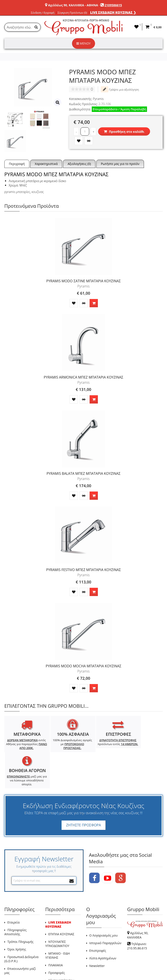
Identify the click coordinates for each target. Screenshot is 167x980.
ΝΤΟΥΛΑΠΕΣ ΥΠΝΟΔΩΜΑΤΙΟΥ (57, 913)
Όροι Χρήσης (17, 918)
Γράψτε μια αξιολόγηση (120, 89)
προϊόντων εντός (103, 744)
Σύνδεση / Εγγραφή (43, 13)
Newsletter (97, 935)
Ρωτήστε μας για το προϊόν (120, 164)
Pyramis (98, 99)
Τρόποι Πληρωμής (20, 911)
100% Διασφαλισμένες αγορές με (63, 744)
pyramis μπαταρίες (17, 192)
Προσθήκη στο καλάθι (124, 131)
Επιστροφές (98, 920)
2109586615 (113, 5)
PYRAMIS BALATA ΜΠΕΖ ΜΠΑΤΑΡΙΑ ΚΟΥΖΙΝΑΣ (83, 473)
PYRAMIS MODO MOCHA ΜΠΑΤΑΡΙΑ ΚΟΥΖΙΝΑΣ (83, 666)
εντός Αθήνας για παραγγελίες (24, 746)
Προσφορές (57, 942)
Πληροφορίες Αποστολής (15, 901)
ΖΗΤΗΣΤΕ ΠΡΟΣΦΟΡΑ (83, 794)
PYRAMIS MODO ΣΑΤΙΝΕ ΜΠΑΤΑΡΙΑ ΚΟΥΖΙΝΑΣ (83, 281)
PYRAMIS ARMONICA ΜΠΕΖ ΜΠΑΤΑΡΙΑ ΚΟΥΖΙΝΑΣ (83, 377)
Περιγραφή (17, 164)
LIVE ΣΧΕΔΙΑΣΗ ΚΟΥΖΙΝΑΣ (58, 894)
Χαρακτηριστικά (46, 164)
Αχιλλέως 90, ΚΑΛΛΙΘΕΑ (138, 904)
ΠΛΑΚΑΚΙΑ (55, 934)
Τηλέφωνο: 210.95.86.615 (137, 915)
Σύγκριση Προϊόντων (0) (72, 13)
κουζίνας (38, 192)
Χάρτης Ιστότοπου (61, 949)
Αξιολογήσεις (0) (79, 164)
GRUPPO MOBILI (14, 967)
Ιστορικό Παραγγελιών (105, 912)
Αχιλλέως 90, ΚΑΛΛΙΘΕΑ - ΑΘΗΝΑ (73, 5)
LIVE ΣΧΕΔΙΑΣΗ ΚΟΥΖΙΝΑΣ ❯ (113, 12)
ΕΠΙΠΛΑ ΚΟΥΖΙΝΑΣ (61, 903)
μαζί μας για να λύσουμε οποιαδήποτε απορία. (143, 750)
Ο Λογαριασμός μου (104, 904)
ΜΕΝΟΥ (83, 43)
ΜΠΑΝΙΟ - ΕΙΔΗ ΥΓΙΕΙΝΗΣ (58, 925)
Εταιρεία (13, 891)
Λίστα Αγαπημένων (103, 927)
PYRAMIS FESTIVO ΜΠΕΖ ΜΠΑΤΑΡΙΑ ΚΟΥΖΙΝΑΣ (83, 570)
